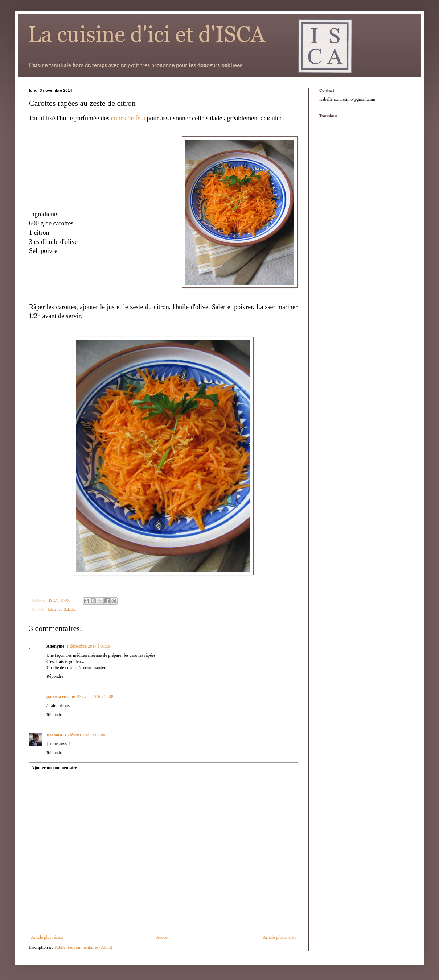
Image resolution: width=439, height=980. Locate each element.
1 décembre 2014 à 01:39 (88, 646)
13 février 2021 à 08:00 (85, 735)
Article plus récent (47, 937)
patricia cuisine (61, 697)
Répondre (55, 676)
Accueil (163, 937)
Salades (70, 609)
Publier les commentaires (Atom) (83, 947)
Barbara (54, 735)
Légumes (55, 609)
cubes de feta (128, 118)
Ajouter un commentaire (54, 768)
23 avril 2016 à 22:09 (96, 697)
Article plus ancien (279, 937)
